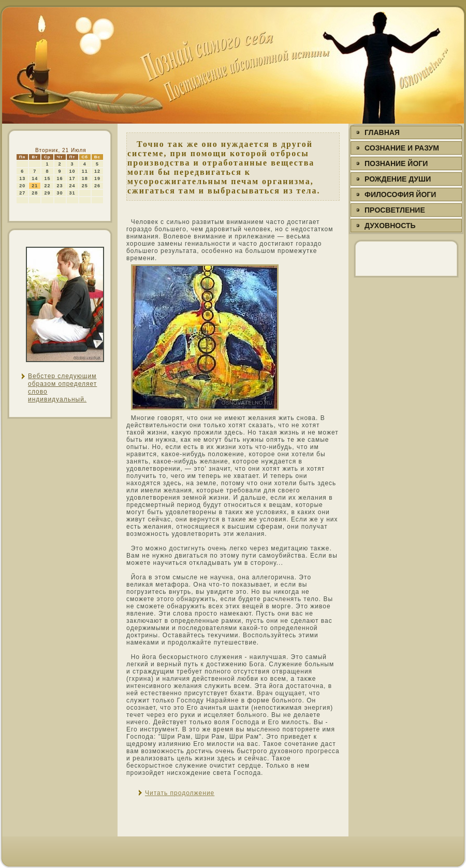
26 (97, 186)
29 (47, 193)
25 (85, 186)
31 (72, 193)
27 (22, 193)
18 (85, 178)
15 (47, 178)
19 (97, 178)
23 (60, 186)
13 (22, 178)
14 (35, 178)
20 (22, 186)
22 (47, 186)
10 (72, 171)
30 (60, 193)
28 (35, 193)
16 (60, 178)
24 (72, 186)
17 (72, 178)
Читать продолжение (180, 793)
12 (97, 171)
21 (35, 186)
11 (85, 171)
